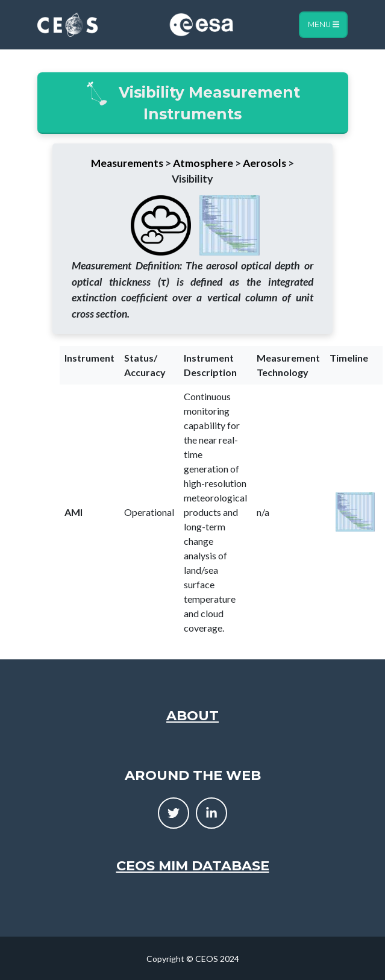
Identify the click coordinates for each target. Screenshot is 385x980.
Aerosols (264, 163)
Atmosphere (203, 163)
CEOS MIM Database (193, 865)
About (192, 715)
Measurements (127, 163)
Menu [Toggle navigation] (324, 24)
